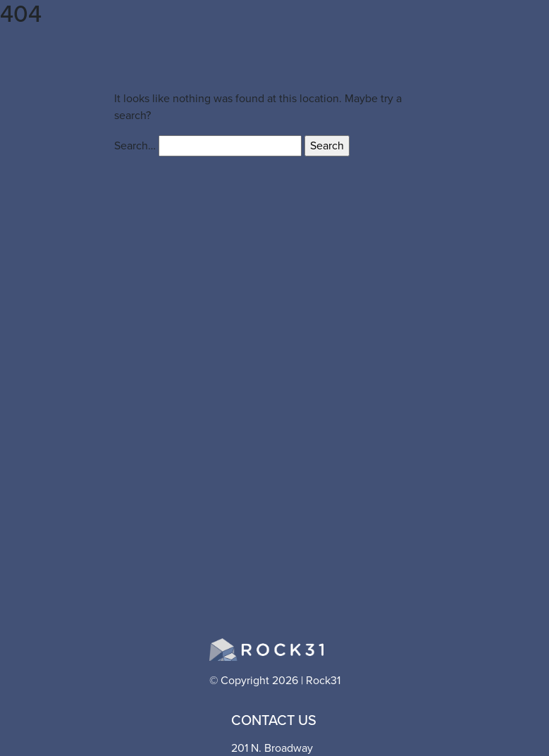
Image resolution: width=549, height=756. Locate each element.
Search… (135, 145)
